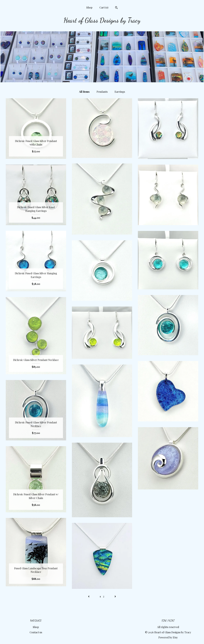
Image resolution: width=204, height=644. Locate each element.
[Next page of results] (115, 596)
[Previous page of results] (89, 596)
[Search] (116, 8)
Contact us (36, 632)
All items (84, 92)
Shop (89, 7)
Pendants (102, 92)
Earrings (120, 92)
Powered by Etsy (168, 637)
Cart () (104, 7)
